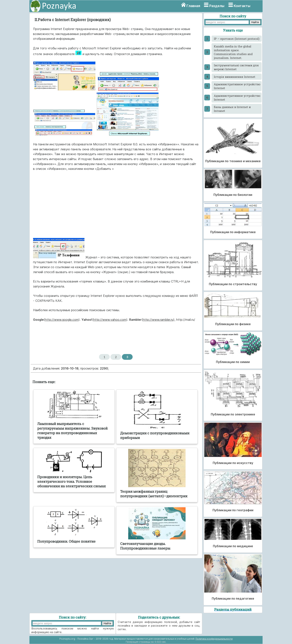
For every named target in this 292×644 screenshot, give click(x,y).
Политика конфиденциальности (214, 639)
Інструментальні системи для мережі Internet (236, 67)
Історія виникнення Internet (235, 77)
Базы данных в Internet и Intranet (232, 109)
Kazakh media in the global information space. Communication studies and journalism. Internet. (233, 52)
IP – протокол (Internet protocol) (237, 39)
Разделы (217, 6)
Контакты (242, 6)
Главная (193, 6)
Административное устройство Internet (237, 86)
